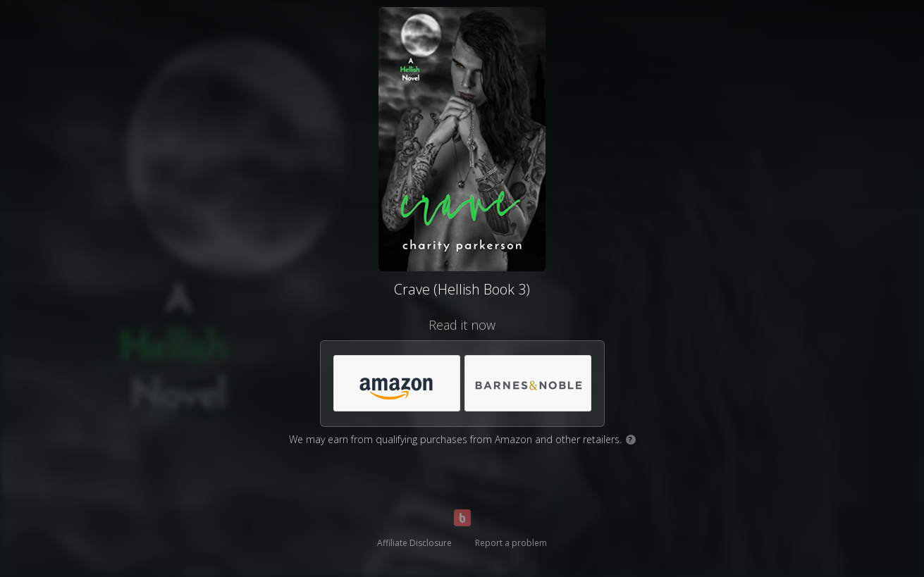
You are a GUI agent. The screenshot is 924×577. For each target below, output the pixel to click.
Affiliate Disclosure (414, 543)
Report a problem (511, 543)
